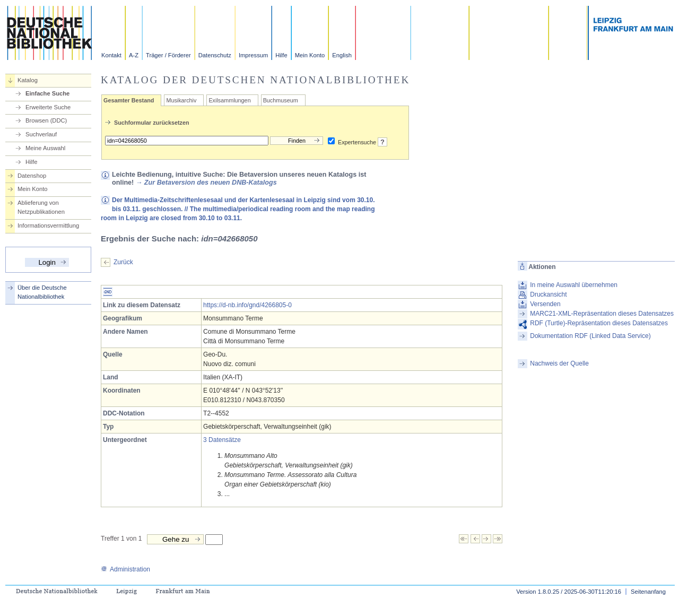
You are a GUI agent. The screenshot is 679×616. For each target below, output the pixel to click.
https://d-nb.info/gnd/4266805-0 (247, 305)
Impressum (253, 55)
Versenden (545, 304)
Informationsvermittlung (48, 225)
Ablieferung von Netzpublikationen (41, 207)
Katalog (28, 80)
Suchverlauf (41, 134)
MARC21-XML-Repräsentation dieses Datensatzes (602, 314)
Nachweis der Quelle (559, 363)
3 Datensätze (222, 440)
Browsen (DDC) (46, 120)
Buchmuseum (281, 100)
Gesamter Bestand (129, 100)
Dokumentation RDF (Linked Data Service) (590, 336)
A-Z (134, 55)
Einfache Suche (47, 93)
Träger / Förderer (168, 55)
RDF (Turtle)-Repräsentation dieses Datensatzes (599, 323)
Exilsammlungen (229, 100)
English (342, 55)
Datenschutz (215, 55)
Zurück (123, 262)
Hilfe (281, 55)
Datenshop (32, 176)
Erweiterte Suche (48, 107)
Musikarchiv (181, 100)
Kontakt (111, 55)
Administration (125, 569)
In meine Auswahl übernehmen (574, 285)
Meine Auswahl (45, 148)
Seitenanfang (648, 592)
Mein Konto (310, 55)
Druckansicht (548, 294)
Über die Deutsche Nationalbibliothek (42, 292)
